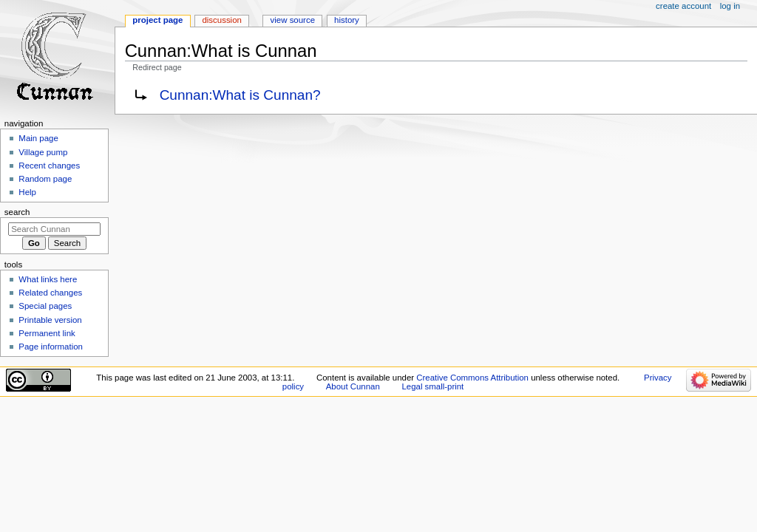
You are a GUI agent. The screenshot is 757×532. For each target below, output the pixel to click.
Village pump (43, 152)
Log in (730, 6)
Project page (157, 20)
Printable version (50, 320)
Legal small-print (432, 386)
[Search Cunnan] (54, 229)
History (347, 20)
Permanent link (47, 333)
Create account (683, 6)
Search (17, 212)
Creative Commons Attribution (472, 378)
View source (293, 20)
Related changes (50, 293)
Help (27, 192)
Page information (51, 347)
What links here (48, 279)
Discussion (221, 20)
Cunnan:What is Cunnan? (240, 95)
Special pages (45, 306)
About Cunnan (353, 386)
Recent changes (49, 166)
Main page (38, 138)
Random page (45, 179)
